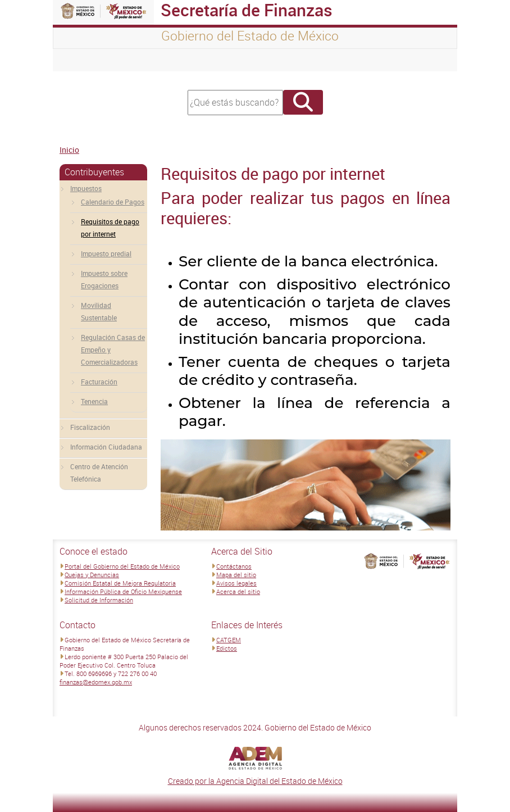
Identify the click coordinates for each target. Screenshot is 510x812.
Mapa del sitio (236, 575)
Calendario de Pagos (113, 202)
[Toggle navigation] (75, 60)
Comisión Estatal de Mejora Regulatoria (120, 583)
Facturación (99, 382)
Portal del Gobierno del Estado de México (122, 566)
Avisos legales (236, 583)
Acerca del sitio (238, 591)
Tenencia (94, 401)
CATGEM (229, 640)
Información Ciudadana (106, 447)
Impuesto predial (106, 253)
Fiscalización (90, 427)
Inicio (69, 150)
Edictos (227, 648)
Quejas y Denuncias (92, 575)
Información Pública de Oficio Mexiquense (123, 591)
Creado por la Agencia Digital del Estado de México (255, 781)
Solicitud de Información (99, 600)
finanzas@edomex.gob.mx (96, 682)
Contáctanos (234, 566)
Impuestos (86, 188)
